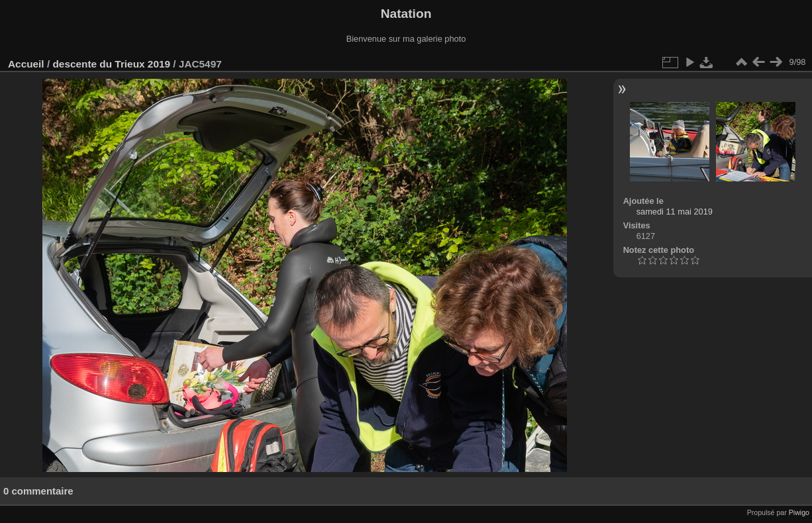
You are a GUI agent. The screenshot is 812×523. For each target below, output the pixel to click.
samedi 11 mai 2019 (675, 212)
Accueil (26, 64)
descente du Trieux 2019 (111, 64)
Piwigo (799, 512)
